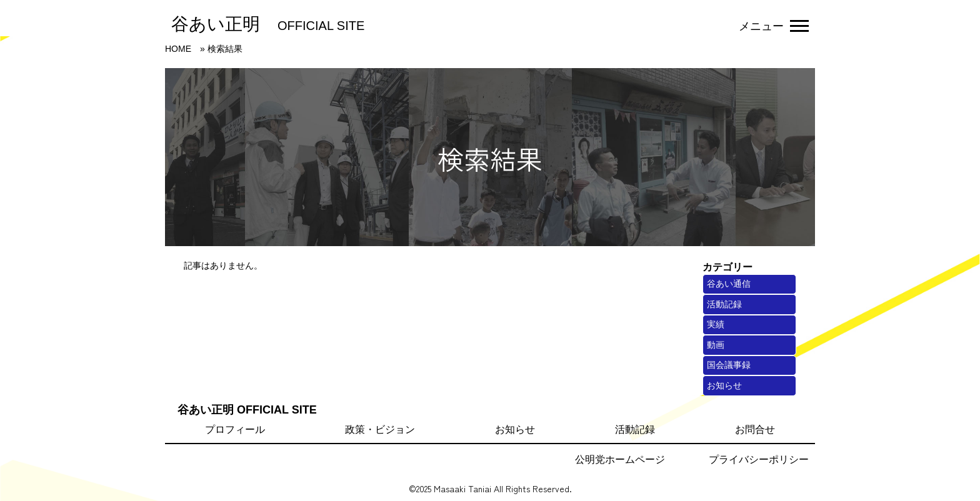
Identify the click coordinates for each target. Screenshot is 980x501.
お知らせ (724, 385)
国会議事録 (729, 365)
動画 (716, 345)
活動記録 (724, 304)
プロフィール (235, 429)
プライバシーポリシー (759, 459)
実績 (716, 324)
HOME (178, 49)
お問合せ (755, 429)
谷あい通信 (729, 284)
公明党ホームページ (620, 459)
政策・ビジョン (380, 429)
